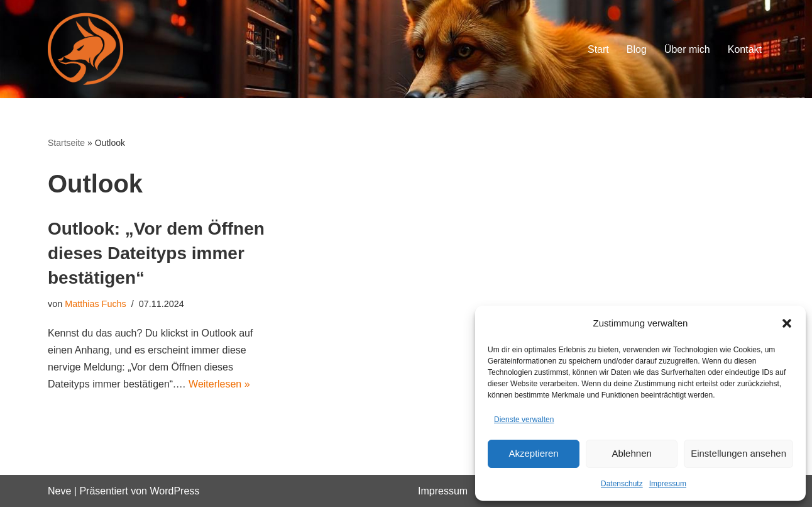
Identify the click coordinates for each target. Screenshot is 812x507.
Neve (59, 491)
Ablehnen (631, 453)
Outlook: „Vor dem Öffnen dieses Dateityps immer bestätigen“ (156, 253)
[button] (787, 323)
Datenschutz (622, 484)
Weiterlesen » (219, 384)
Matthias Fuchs (96, 304)
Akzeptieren (533, 453)
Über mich (687, 49)
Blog (637, 49)
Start (598, 49)
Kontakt (745, 49)
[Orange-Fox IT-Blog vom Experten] (85, 49)
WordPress (174, 491)
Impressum (668, 484)
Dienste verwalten (524, 420)
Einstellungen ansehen (738, 453)
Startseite (66, 143)
